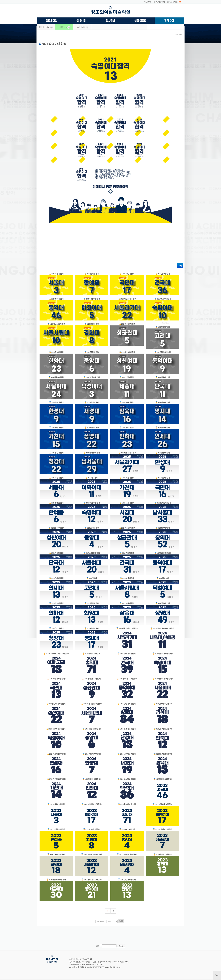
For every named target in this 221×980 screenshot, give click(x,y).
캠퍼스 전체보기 (173, 2)
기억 (98, 946)
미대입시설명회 (159, 2)
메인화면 (148, 2)
